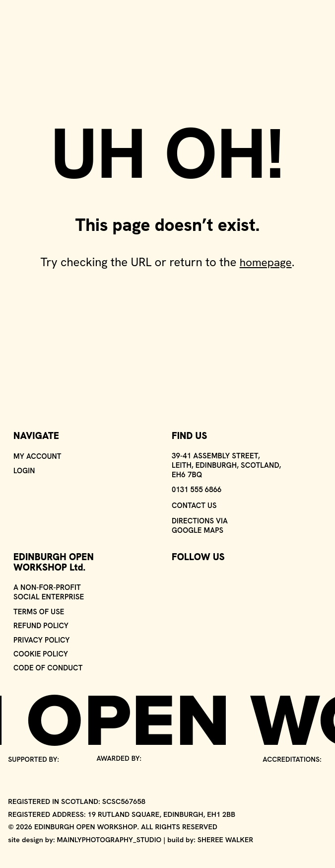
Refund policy (41, 624)
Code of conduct (49, 667)
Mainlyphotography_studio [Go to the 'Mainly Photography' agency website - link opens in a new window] (110, 839)
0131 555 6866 (197, 486)
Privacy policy (42, 638)
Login (24, 468)
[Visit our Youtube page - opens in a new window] (216, 577)
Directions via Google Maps (200, 523)
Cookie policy (41, 653)
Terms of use (39, 610)
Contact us (195, 502)
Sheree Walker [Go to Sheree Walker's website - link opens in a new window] (228, 839)
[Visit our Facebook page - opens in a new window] (197, 577)
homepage (266, 262)
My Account (38, 453)
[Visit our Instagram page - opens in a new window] (178, 578)
